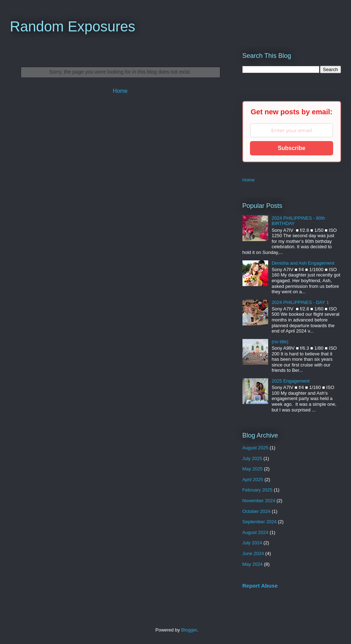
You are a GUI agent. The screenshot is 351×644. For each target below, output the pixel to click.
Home (120, 91)
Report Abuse (260, 586)
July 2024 (252, 543)
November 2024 (259, 501)
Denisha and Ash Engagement (303, 263)
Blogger (189, 630)
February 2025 (258, 490)
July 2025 (252, 458)
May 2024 (253, 564)
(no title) (280, 342)
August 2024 (255, 532)
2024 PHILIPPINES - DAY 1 (300, 302)
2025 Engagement (291, 381)
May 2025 (253, 469)
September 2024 (260, 522)
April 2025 (253, 480)
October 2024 (257, 511)
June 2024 (253, 553)
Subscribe (292, 148)
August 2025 (255, 448)
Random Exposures (73, 26)
